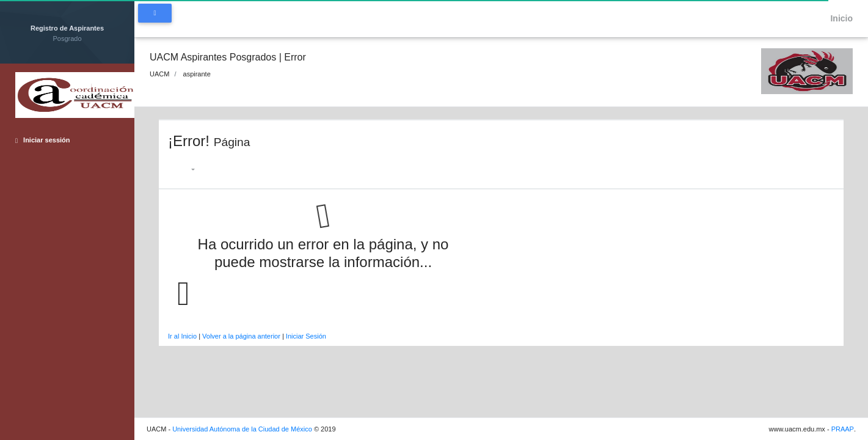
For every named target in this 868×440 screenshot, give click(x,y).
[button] (188, 170)
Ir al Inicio (182, 336)
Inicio (837, 19)
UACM (159, 74)
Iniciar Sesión (306, 336)
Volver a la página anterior (241, 336)
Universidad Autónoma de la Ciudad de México (242, 429)
